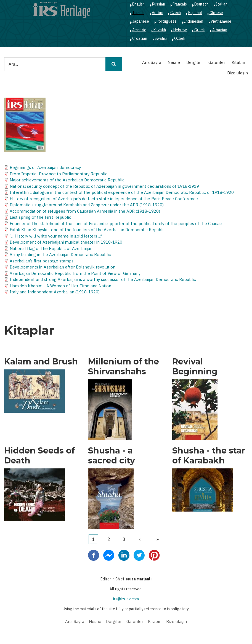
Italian (222, 4)
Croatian (140, 38)
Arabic (157, 13)
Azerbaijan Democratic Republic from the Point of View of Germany (75, 273)
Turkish (138, 13)
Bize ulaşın (238, 73)
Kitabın (238, 62)
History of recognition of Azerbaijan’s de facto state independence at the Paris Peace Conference (104, 199)
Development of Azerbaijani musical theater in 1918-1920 (66, 242)
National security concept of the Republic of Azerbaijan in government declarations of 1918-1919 (104, 186)
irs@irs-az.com (126, 599)
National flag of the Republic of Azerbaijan (51, 248)
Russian (159, 4)
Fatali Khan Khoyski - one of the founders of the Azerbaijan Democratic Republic (88, 230)
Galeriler (217, 62)
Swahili (161, 38)
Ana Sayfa (152, 62)
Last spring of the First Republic (40, 217)
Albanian (220, 30)
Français (180, 4)
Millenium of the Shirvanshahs (124, 367)
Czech (176, 13)
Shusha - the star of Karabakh (209, 456)
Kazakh (160, 30)
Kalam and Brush (41, 362)
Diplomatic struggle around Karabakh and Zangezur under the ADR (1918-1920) (87, 205)
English (138, 4)
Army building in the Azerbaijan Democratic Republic (60, 255)
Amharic (139, 30)
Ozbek (180, 38)
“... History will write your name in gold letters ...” (56, 236)
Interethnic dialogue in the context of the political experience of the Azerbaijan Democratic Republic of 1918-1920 (122, 192)
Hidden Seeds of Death (39, 456)
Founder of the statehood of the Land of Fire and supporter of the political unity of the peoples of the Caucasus (118, 224)
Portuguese (167, 21)
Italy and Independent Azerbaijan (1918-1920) (55, 292)
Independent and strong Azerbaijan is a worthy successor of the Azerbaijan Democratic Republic (103, 279)
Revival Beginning (195, 367)
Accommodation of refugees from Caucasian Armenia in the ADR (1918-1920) (85, 211)
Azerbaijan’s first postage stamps (42, 261)
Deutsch (201, 4)
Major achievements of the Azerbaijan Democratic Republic (67, 180)
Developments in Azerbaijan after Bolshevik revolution (63, 267)
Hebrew (180, 30)
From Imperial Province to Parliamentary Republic (59, 174)
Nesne (174, 62)
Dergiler (194, 62)
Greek (200, 30)
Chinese (216, 13)
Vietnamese (221, 21)
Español (195, 13)
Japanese (141, 21)
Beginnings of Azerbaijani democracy (45, 167)
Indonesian (194, 21)
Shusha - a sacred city (112, 456)
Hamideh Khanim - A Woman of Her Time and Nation (60, 286)
